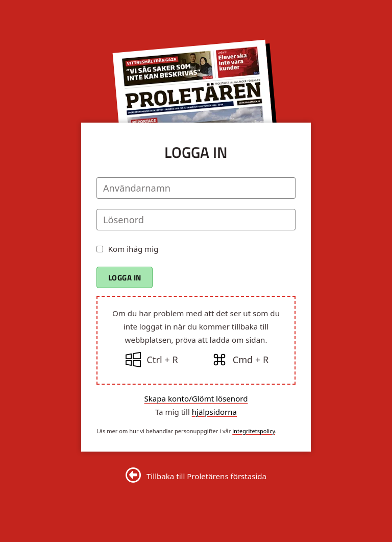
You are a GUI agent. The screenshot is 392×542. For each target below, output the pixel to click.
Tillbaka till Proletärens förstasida (206, 476)
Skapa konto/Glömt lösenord (196, 398)
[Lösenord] (196, 220)
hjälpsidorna (214, 412)
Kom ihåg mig (133, 249)
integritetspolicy (254, 431)
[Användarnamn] (196, 188)
